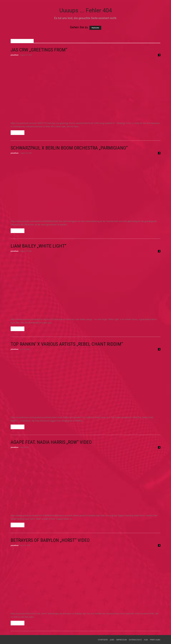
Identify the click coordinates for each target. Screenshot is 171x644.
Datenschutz (135, 640)
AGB (146, 640)
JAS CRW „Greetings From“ (39, 50)
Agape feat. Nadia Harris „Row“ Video (51, 442)
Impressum (122, 640)
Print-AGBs (155, 640)
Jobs (112, 640)
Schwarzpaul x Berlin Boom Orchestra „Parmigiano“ (69, 148)
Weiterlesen (18, 133)
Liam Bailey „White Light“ (38, 246)
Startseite (95, 28)
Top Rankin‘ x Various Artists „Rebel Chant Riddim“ (67, 344)
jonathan (15, 55)
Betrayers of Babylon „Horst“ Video (50, 540)
